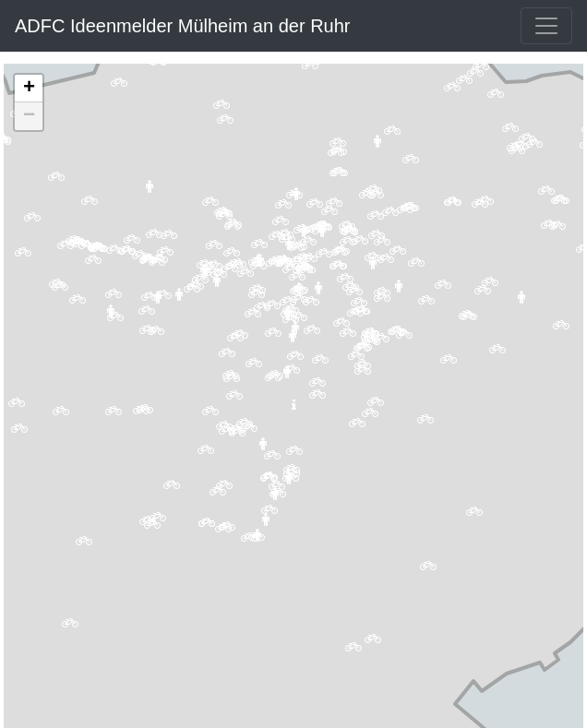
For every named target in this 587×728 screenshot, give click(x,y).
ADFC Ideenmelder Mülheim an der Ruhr (183, 26)
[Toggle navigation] (546, 26)
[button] (557, 230)
